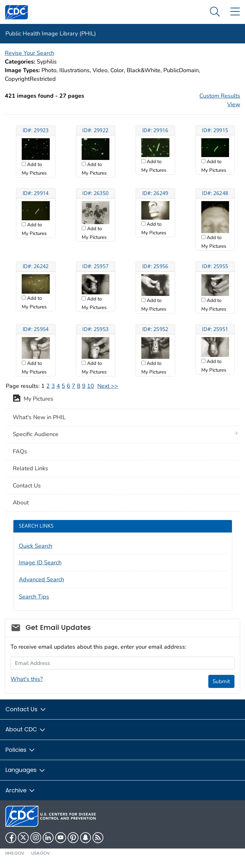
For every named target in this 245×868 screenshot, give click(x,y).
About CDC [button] (26, 729)
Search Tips (34, 597)
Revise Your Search (30, 53)
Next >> (108, 386)
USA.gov (41, 853)
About (21, 502)
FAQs (20, 451)
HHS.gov (15, 853)
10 (91, 386)
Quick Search (36, 546)
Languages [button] (26, 770)
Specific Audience (36, 434)
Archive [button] (20, 790)
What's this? (27, 679)
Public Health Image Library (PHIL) (51, 34)
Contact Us (27, 486)
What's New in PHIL (39, 417)
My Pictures (33, 399)
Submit (221, 681)
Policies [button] (20, 750)
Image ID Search (40, 562)
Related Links (30, 468)
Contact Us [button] (26, 709)
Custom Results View (220, 100)
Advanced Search (41, 579)
